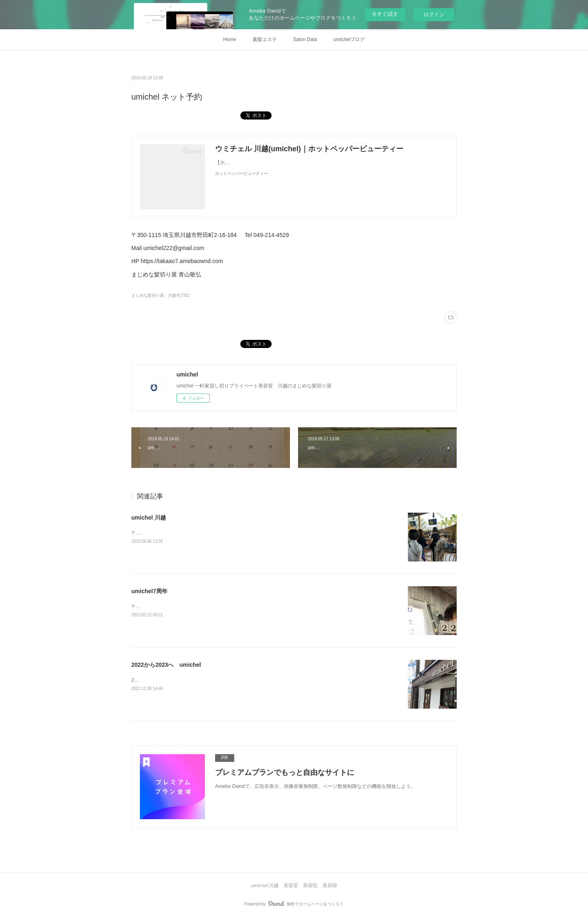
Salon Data (305, 39)
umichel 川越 (149, 518)
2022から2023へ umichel (166, 665)
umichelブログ (349, 39)
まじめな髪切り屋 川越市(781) (160, 295)
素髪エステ (265, 39)
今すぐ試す (385, 14)
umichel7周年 (149, 591)
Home (230, 39)
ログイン (434, 14)
